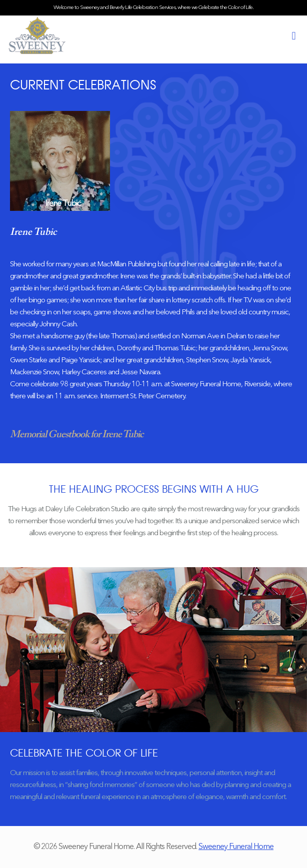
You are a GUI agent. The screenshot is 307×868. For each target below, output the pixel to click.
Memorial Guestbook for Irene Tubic (76, 435)
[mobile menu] (293, 36)
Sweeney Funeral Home (236, 847)
